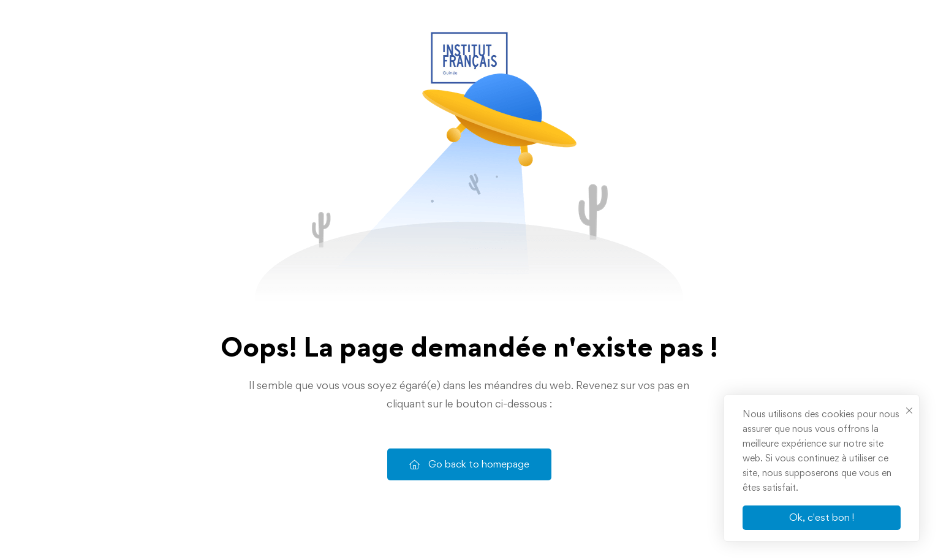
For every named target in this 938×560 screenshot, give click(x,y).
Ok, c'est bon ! (822, 517)
